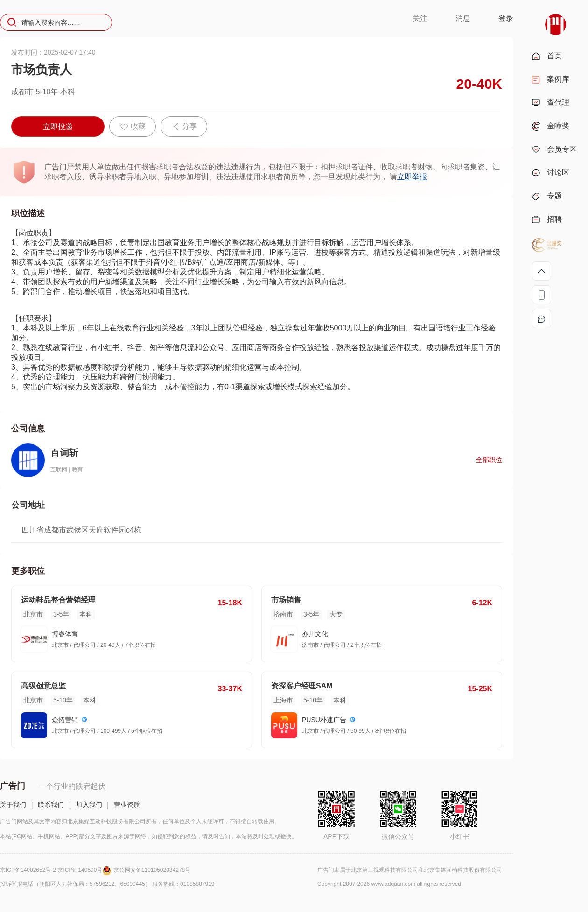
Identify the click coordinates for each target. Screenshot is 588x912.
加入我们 (89, 805)
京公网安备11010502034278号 (152, 870)
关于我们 (13, 805)
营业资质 (127, 805)
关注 (420, 18)
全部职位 (489, 460)
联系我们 (51, 805)
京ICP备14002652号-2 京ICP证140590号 (57, 870)
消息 (463, 18)
